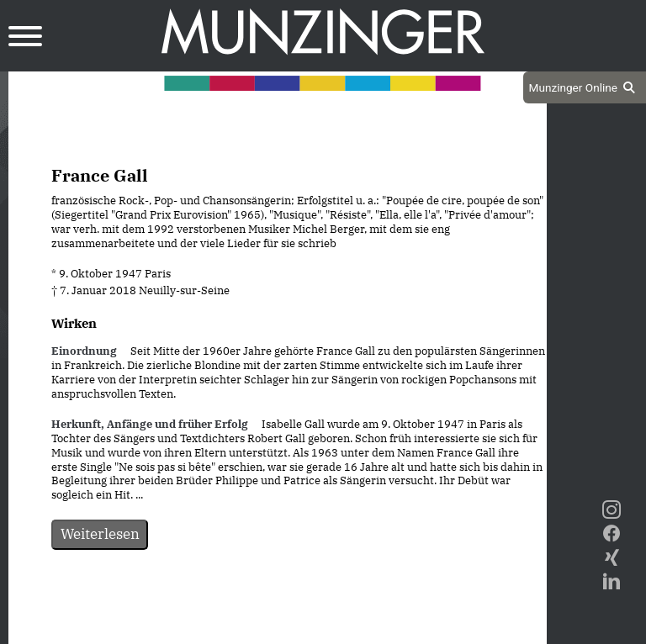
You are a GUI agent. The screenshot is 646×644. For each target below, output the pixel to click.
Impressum (323, 629)
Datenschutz (236, 629)
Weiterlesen (100, 534)
